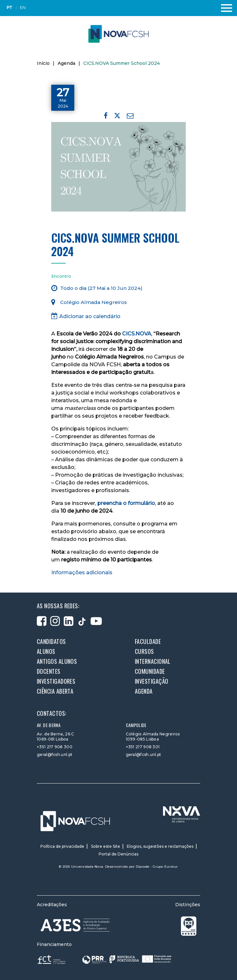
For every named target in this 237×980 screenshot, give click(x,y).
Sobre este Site (106, 846)
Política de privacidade (62, 846)
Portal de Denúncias (118, 854)
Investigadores (56, 681)
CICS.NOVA (137, 334)
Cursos (144, 651)
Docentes (49, 671)
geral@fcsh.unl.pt (55, 755)
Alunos (46, 651)
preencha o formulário (126, 503)
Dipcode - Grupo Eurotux (157, 867)
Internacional (153, 661)
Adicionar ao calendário (86, 316)
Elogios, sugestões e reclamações (160, 846)
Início (43, 63)
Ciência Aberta (55, 691)
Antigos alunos (57, 661)
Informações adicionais (82, 572)
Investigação (151, 681)
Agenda (66, 63)
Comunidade (150, 671)
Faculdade (148, 641)
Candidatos (51, 641)
